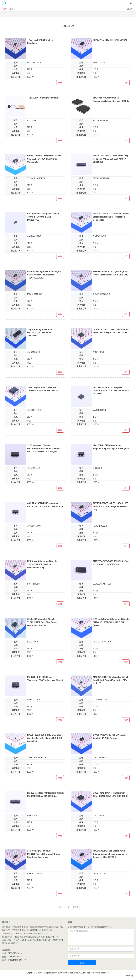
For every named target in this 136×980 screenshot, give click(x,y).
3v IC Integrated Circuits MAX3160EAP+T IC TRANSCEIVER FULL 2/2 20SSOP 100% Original (43, 448)
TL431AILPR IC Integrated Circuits (43, 98)
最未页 (76, 907)
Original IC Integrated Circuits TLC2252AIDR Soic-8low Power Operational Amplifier (42, 622)
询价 (60, 83)
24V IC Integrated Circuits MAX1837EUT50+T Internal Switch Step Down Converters (44, 854)
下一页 (67, 907)
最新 (5, 9)
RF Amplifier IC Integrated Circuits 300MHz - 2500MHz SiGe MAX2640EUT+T (43, 217)
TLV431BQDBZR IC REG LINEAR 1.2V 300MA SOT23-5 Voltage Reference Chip (110, 506)
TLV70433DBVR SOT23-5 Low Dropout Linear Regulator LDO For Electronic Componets (111, 217)
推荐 (11, 9)
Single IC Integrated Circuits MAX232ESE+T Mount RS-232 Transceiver (41, 333)
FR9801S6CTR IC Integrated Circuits (110, 40)
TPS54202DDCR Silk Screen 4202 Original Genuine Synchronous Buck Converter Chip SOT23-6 (110, 854)
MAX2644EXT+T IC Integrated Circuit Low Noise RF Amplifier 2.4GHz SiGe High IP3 (110, 680)
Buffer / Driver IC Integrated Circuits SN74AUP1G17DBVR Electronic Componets (44, 159)
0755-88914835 (15, 957)
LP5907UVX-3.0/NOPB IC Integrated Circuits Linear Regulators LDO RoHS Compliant (44, 738)
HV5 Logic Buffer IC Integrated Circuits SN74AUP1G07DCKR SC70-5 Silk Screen (111, 622)
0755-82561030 (15, 953)
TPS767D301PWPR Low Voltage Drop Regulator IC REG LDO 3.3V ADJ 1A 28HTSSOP (111, 159)
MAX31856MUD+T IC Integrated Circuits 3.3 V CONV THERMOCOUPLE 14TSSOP (111, 391)
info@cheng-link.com (17, 960)
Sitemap (130, 976)
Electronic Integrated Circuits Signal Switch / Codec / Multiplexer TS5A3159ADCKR (44, 275)
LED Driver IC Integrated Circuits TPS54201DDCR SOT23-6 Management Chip (42, 564)
